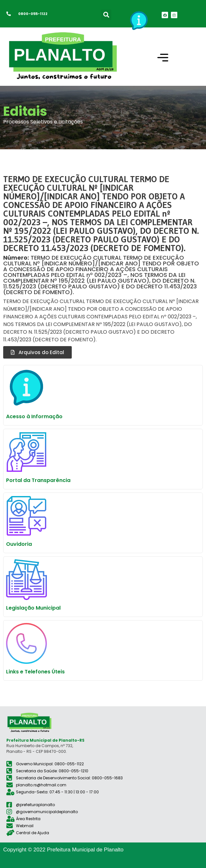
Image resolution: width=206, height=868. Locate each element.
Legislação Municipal (33, 608)
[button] (106, 15)
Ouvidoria (19, 544)
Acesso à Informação (34, 416)
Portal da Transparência (38, 480)
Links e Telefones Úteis (35, 672)
